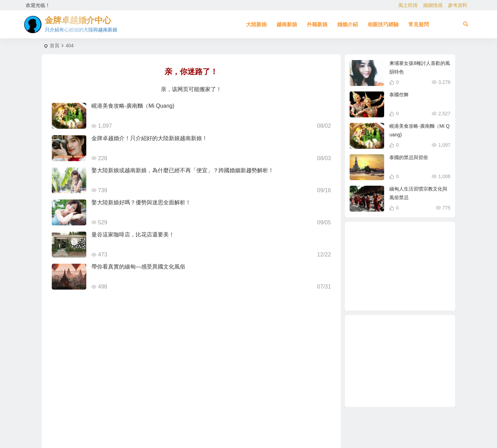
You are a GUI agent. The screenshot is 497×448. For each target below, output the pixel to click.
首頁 (55, 46)
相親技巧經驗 (383, 24)
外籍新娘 (317, 24)
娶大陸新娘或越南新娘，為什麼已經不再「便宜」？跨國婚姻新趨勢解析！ (183, 170)
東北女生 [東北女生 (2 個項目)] (416, 292)
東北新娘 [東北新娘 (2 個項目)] (417, 259)
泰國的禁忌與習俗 (409, 157)
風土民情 (408, 5)
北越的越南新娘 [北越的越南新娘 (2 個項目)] (414, 242)
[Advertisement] (400, 361)
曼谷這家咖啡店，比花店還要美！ (133, 235)
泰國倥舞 (399, 95)
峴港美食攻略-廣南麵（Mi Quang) (133, 106)
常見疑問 (419, 24)
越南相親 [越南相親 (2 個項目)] (408, 285)
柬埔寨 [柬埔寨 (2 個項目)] (380, 288)
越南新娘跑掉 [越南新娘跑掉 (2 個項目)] (416, 249)
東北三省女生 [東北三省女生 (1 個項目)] (392, 253)
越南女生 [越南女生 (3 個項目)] (398, 296)
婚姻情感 (433, 5)
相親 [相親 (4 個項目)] (377, 267)
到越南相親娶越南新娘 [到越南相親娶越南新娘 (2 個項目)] (403, 267)
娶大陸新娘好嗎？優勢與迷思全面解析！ (141, 202)
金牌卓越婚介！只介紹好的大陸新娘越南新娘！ (149, 138)
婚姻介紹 (348, 24)
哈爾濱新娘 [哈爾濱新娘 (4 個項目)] (424, 275)
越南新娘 (287, 24)
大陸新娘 (256, 24)
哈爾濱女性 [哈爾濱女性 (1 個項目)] (389, 282)
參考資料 (458, 5)
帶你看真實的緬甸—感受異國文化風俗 (138, 267)
